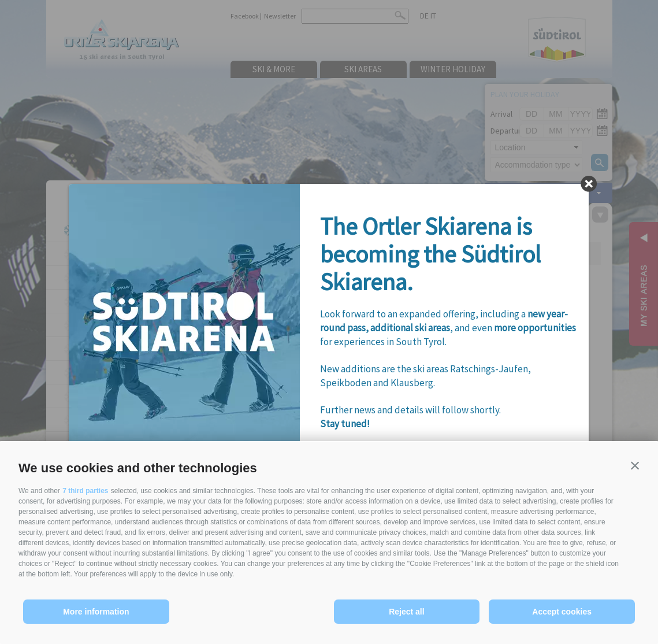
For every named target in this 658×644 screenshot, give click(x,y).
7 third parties (85, 491)
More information (96, 612)
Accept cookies (562, 612)
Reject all (406, 612)
